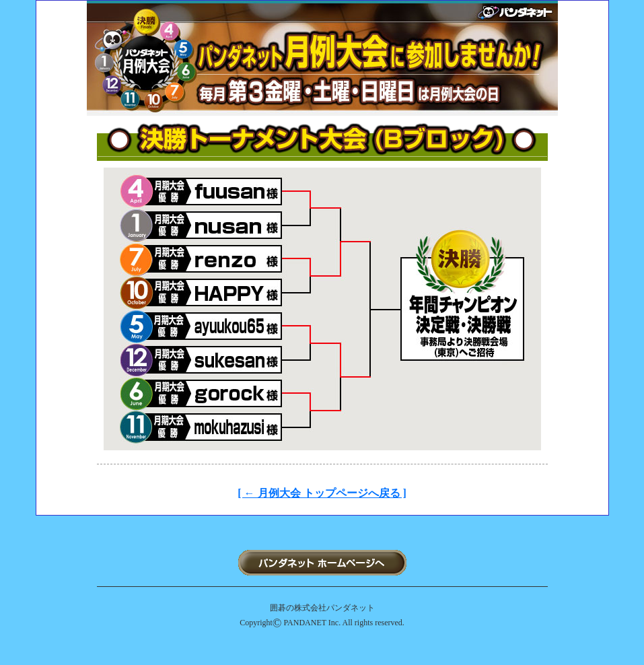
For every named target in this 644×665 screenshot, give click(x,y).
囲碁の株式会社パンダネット (322, 608)
